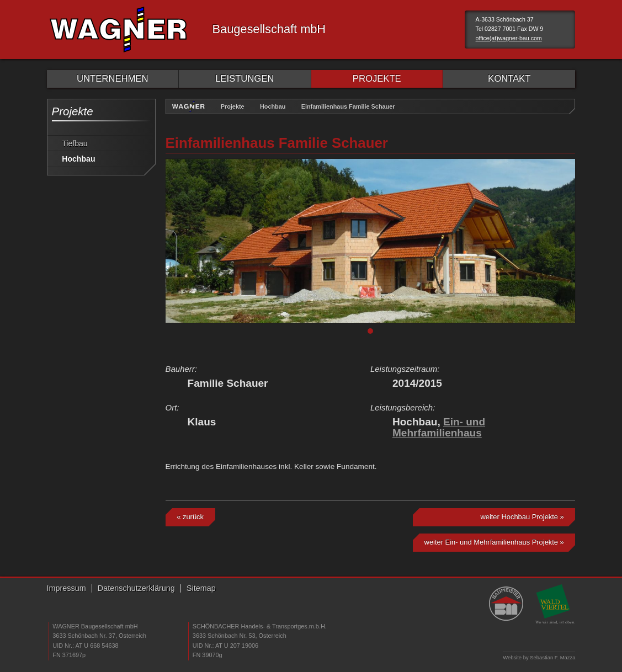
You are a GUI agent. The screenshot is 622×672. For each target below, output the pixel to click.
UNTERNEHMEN (112, 79)
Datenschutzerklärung (136, 588)
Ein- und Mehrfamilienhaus (439, 427)
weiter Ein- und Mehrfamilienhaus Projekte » (494, 542)
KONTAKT (509, 79)
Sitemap (201, 588)
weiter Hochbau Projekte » (522, 517)
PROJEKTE (377, 79)
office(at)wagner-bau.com (509, 38)
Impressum (67, 588)
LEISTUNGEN (244, 79)
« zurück (190, 517)
